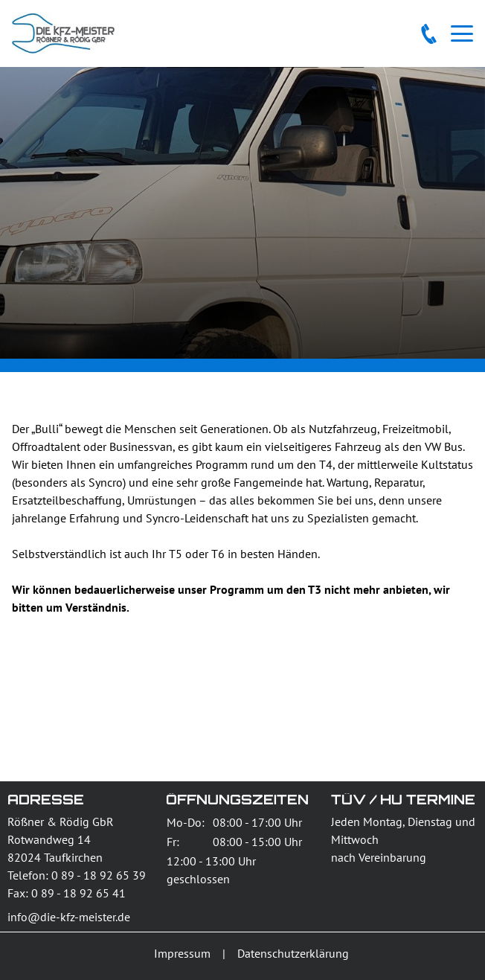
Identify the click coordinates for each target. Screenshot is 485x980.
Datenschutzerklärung (293, 953)
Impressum (182, 953)
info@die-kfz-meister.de (69, 917)
